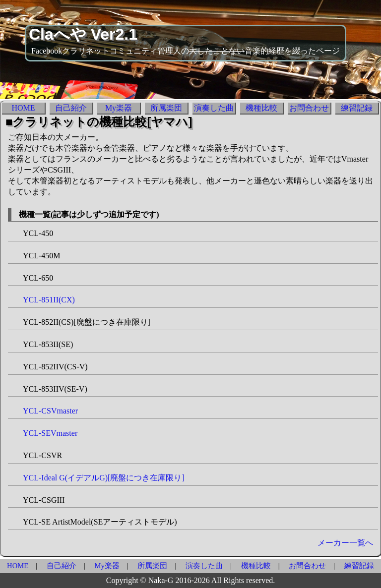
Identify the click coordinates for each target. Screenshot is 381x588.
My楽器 (119, 108)
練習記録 (357, 108)
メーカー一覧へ (345, 543)
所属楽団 (166, 108)
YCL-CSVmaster (50, 411)
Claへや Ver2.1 (83, 34)
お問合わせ (309, 108)
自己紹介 (71, 108)
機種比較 (261, 108)
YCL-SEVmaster (50, 433)
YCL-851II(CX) (49, 300)
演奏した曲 (214, 108)
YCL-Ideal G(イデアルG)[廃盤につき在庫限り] (104, 478)
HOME (23, 108)
